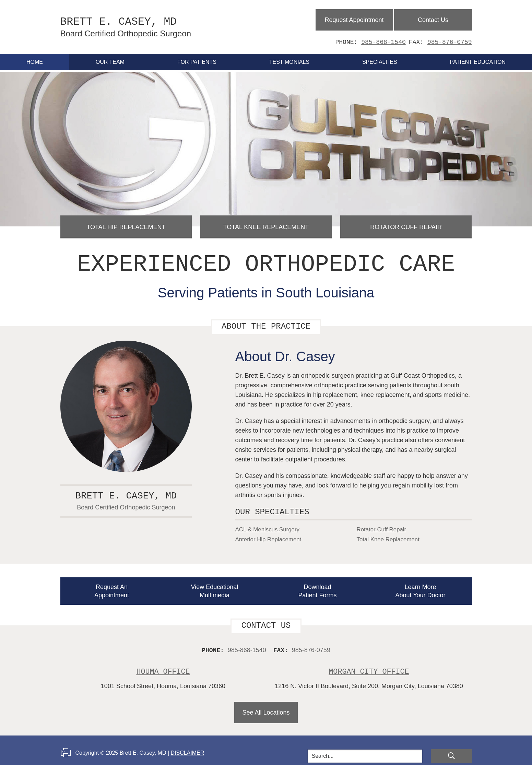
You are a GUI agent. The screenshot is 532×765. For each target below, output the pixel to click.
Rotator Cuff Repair (406, 222)
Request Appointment (354, 17)
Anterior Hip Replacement (271, 535)
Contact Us (433, 17)
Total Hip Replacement (126, 222)
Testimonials (289, 60)
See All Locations (266, 708)
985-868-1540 (383, 40)
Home (35, 60)
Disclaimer (187, 748)
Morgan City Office (369, 667)
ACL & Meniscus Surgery (270, 525)
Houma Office (163, 667)
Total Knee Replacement (266, 222)
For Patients (197, 60)
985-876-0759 (450, 40)
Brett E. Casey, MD (147, 26)
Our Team (110, 60)
